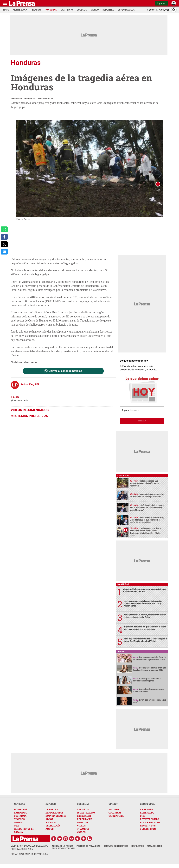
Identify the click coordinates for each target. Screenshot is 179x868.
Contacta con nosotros (116, 850)
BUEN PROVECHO (150, 826)
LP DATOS (83, 826)
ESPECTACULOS (54, 817)
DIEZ (143, 820)
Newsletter (138, 850)
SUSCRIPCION (148, 833)
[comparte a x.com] (4, 244)
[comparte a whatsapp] (4, 229)
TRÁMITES (83, 833)
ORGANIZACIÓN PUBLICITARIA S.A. (30, 858)
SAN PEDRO (21, 817)
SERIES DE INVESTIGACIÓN (86, 815)
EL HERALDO (147, 817)
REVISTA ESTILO (150, 823)
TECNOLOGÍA (53, 830)
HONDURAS (21, 813)
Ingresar (162, 3)
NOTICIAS (19, 808)
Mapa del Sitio (154, 850)
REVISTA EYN (148, 830)
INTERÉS (51, 808)
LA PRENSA (146, 813)
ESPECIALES (84, 820)
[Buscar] (174, 10)
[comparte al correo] (4, 252)
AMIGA (49, 823)
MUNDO (19, 826)
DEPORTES (52, 813)
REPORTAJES (85, 823)
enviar (142, 425)
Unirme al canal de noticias (65, 375)
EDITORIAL (115, 813)
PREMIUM (83, 808)
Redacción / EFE (46, 98)
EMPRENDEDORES (56, 820)
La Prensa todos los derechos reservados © (29, 851)
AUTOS (50, 833)
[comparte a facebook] (4, 237)
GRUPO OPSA (147, 808)
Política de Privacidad (88, 850)
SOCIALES (51, 826)
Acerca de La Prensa (63, 850)
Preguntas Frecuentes (64, 852)
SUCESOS (19, 823)
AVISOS (81, 836)
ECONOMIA (20, 820)
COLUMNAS (115, 817)
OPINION (113, 808)
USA (16, 830)
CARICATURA (116, 820)
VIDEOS (81, 830)
